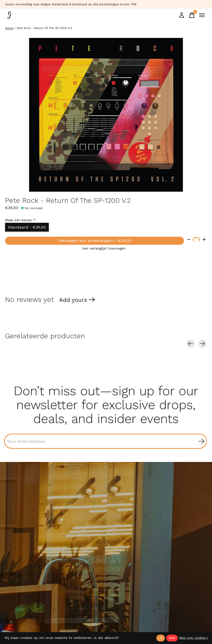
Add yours (73, 300)
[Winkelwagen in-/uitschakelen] (192, 15)
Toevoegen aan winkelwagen (94, 241)
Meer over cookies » (193, 638)
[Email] (105, 441)
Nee (172, 638)
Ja (161, 638)
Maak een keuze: (20, 220)
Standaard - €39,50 (27, 227)
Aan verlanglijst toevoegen (104, 248)
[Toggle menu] (202, 15)
